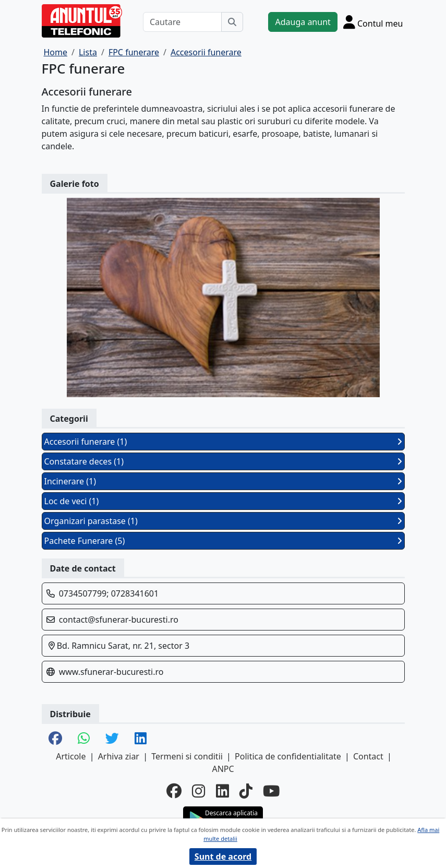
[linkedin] (222, 790)
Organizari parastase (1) (223, 521)
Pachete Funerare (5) (223, 541)
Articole (71, 756)
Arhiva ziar (119, 756)
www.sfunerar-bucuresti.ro (111, 672)
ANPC (223, 769)
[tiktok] (246, 790)
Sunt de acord (223, 857)
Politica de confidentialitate (288, 756)
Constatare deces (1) (223, 461)
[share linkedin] (141, 739)
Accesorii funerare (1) (223, 442)
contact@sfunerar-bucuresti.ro (119, 620)
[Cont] (373, 22)
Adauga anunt (303, 22)
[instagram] (198, 790)
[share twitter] (112, 739)
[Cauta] (232, 22)
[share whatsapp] (84, 739)
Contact (368, 756)
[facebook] (174, 790)
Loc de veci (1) (223, 501)
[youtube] (271, 790)
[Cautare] (183, 22)
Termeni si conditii (187, 756)
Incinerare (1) (223, 481)
